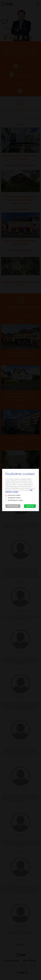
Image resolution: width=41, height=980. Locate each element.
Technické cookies (14, 495)
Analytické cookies (14, 498)
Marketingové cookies (16, 500)
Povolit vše (30, 506)
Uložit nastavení (13, 506)
